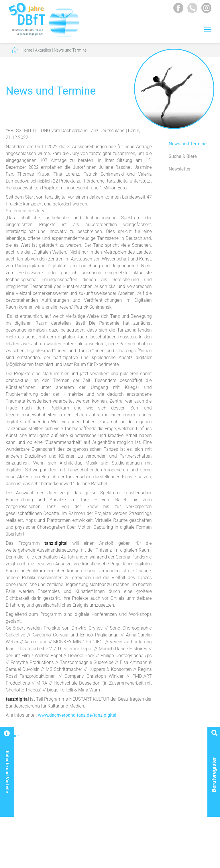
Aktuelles (43, 50)
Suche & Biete (183, 156)
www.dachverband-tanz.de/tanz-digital (77, 715)
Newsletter (180, 169)
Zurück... (15, 736)
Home (27, 50)
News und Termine (70, 50)
